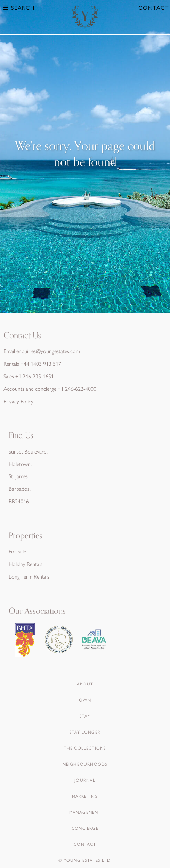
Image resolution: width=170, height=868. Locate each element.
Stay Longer (85, 732)
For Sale (17, 551)
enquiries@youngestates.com (48, 351)
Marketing (85, 796)
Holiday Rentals (26, 564)
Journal (85, 780)
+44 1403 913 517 (41, 363)
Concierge (85, 828)
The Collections (85, 748)
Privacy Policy (18, 401)
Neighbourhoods (85, 764)
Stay (85, 716)
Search (19, 7)
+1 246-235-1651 (35, 376)
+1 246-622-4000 (77, 389)
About (85, 684)
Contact (154, 7)
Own (85, 700)
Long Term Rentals (29, 576)
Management (85, 812)
